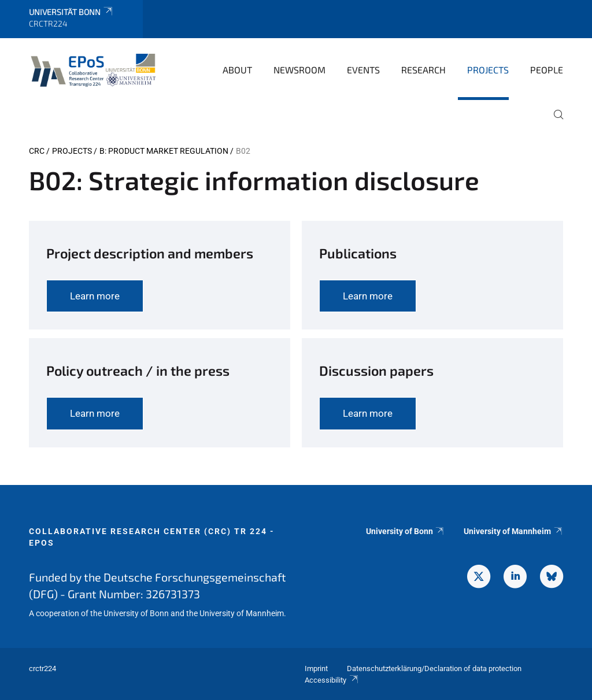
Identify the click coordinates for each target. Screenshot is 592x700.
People (547, 70)
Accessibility (332, 680)
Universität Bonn (71, 12)
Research (423, 70)
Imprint (316, 668)
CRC (37, 151)
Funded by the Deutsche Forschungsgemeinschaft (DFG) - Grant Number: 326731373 (158, 585)
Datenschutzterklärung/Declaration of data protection (434, 668)
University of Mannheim (513, 531)
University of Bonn (406, 531)
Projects (488, 70)
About (237, 70)
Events (363, 70)
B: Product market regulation (164, 151)
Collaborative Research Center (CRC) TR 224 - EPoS (152, 537)
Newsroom (299, 70)
